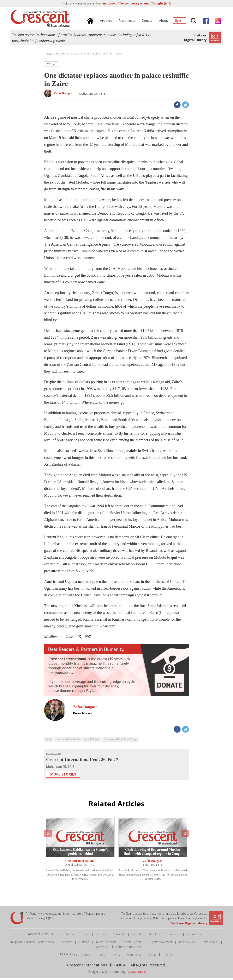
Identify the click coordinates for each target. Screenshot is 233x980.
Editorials (67, 944)
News (86, 936)
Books (101, 957)
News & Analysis (106, 944)
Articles (85, 957)
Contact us (174, 936)
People (152, 957)
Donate (137, 936)
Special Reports (133, 944)
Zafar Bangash (153, 863)
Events (116, 957)
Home (55, 936)
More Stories (63, 776)
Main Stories (46, 944)
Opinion (84, 944)
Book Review (187, 944)
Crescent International (80, 863)
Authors (101, 936)
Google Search (196, 936)
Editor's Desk (210, 944)
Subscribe (119, 936)
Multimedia (134, 957)
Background (102, 949)
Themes (168, 957)
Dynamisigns (136, 974)
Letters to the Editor (129, 949)
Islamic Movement (161, 944)
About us (154, 936)
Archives (71, 936)
